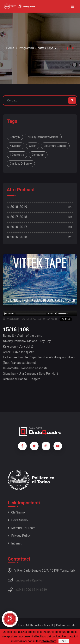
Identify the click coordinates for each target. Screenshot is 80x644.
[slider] (31, 313)
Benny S (15, 137)
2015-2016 (17, 237)
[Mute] (56, 313)
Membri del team (22, 528)
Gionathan (38, 155)
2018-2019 (17, 207)
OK (64, 641)
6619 (43, 590)
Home (10, 48)
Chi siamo (16, 512)
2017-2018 (17, 217)
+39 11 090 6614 (27, 590)
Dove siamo (18, 520)
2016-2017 (17, 227)
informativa (49, 641)
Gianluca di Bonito (21, 164)
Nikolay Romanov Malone (43, 137)
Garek (33, 146)
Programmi (26, 48)
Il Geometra (17, 155)
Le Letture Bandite (55, 146)
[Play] (5, 313)
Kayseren (16, 146)
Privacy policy (19, 536)
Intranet (15, 543)
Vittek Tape (46, 48)
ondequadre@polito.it (26, 580)
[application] (40, 313)
